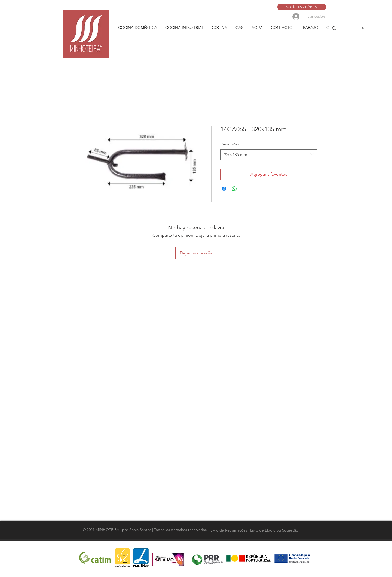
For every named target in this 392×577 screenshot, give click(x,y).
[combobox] (269, 155)
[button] (138, 28)
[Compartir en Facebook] (224, 189)
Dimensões (230, 144)
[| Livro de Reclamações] (228, 530)
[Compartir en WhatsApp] (234, 189)
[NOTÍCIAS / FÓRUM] (302, 7)
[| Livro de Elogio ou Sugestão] (274, 530)
